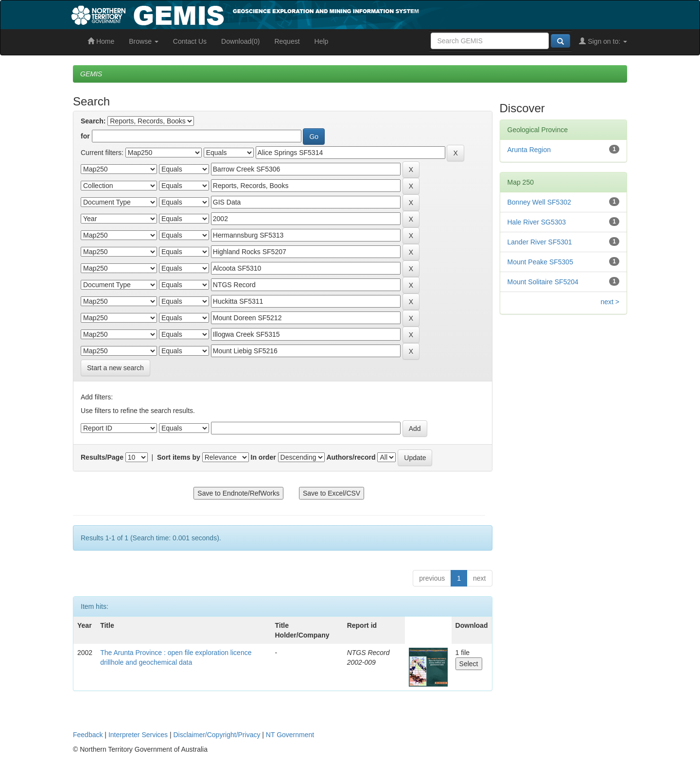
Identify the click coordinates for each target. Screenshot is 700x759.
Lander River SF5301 (540, 242)
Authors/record (351, 457)
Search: (93, 121)
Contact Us (190, 41)
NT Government (290, 735)
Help (322, 41)
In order (263, 457)
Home (101, 41)
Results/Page (102, 457)
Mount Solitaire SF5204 (543, 282)
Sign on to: (603, 41)
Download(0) (240, 41)
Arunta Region (529, 150)
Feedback (88, 735)
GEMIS (91, 74)
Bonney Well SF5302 (539, 202)
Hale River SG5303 (537, 222)
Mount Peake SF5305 (540, 262)
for (85, 136)
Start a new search (115, 368)
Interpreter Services (138, 735)
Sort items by (179, 457)
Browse (144, 41)
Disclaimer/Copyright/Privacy (217, 735)
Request (287, 41)
